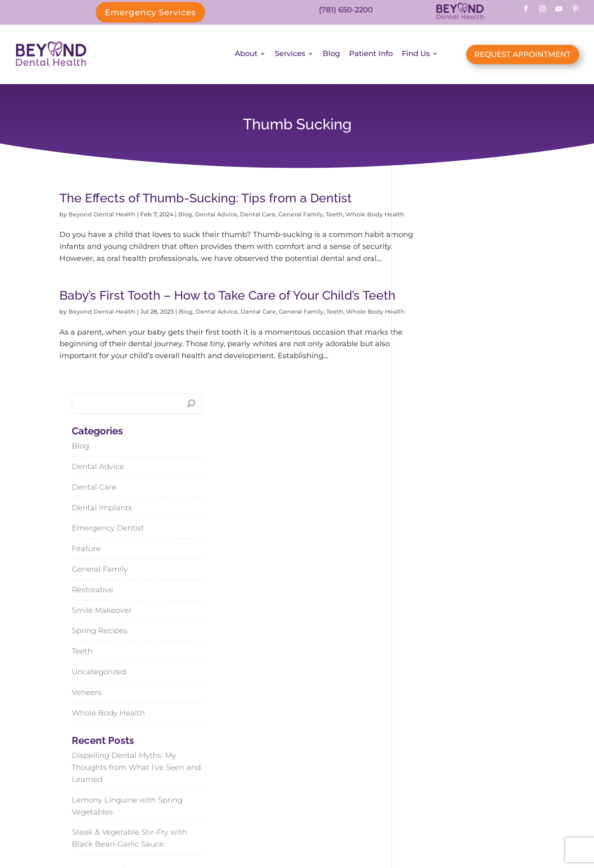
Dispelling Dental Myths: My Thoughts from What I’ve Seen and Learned (469, 568)
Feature (419, 349)
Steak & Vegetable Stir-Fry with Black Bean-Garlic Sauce (462, 638)
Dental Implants (434, 307)
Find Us (416, 55)
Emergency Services (150, 12)
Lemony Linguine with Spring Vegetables (460, 606)
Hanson (400, 785)
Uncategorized (431, 472)
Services (290, 55)
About (246, 55)
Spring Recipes (432, 431)
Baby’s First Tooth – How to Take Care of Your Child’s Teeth (210, 326)
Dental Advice (216, 216)
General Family (301, 216)
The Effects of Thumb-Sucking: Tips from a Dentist (206, 199)
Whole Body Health (441, 513)
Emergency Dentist (440, 328)
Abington (402, 766)
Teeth (334, 216)
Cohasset (456, 766)
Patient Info (371, 55)
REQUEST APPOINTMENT (523, 55)
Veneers (419, 492)
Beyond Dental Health (102, 216)
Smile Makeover (434, 410)
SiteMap (330, 837)
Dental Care (258, 216)
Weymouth (452, 785)
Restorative (425, 389)
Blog (331, 55)
